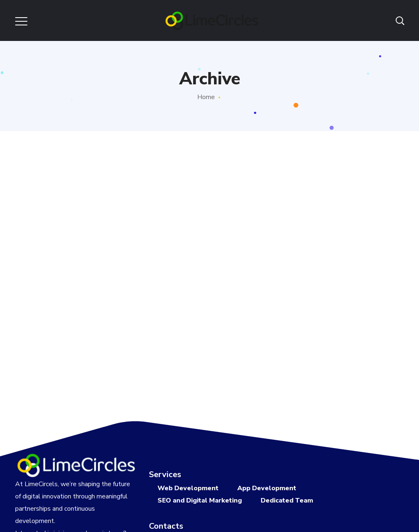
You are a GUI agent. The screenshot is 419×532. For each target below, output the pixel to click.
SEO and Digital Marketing (200, 500)
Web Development (188, 488)
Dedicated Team (287, 500)
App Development (267, 488)
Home (206, 97)
